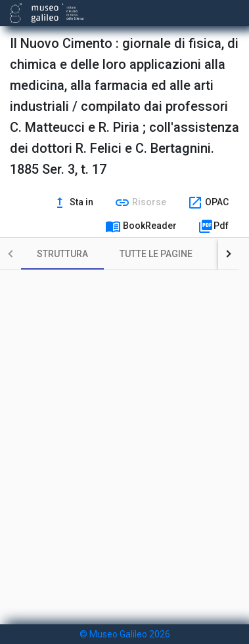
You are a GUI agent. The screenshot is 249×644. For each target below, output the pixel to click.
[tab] (62, 254)
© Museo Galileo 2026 (125, 634)
